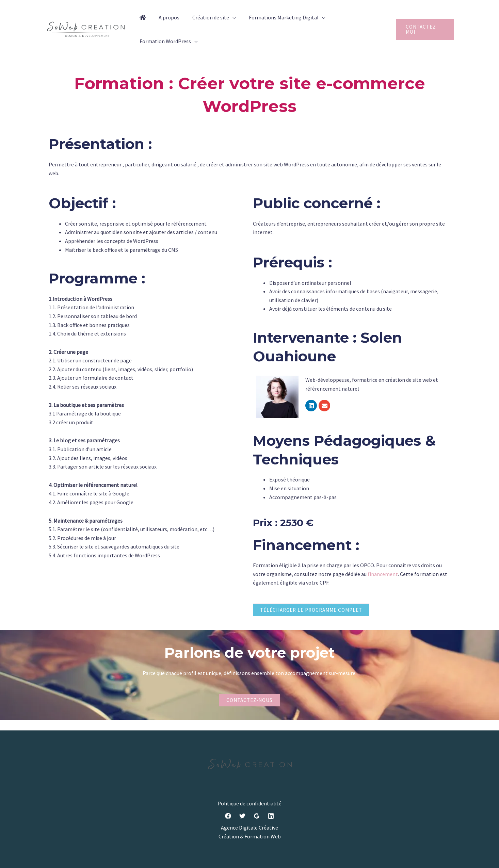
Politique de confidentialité (249, 803)
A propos (166, 17)
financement (383, 574)
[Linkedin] (271, 816)
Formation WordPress (164, 41)
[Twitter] (242, 816)
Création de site (206, 17)
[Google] (257, 816)
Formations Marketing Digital (277, 17)
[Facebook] (228, 816)
